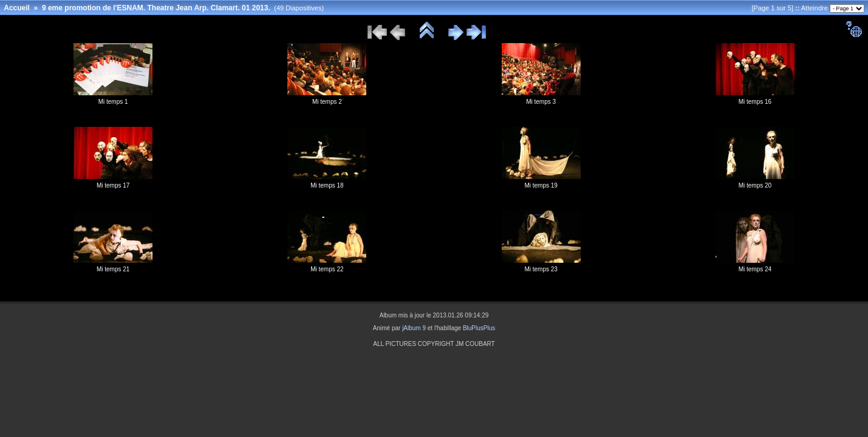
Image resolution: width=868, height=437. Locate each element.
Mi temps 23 (541, 269)
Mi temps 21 (113, 269)
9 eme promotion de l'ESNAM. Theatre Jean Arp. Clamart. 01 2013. (156, 8)
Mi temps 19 (541, 185)
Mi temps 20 (755, 185)
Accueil (17, 8)
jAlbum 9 (414, 328)
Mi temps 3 (541, 102)
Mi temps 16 (755, 102)
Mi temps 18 (327, 185)
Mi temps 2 (327, 102)
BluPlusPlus (479, 328)
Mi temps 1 (113, 102)
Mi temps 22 (327, 269)
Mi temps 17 (113, 185)
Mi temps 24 (755, 269)
